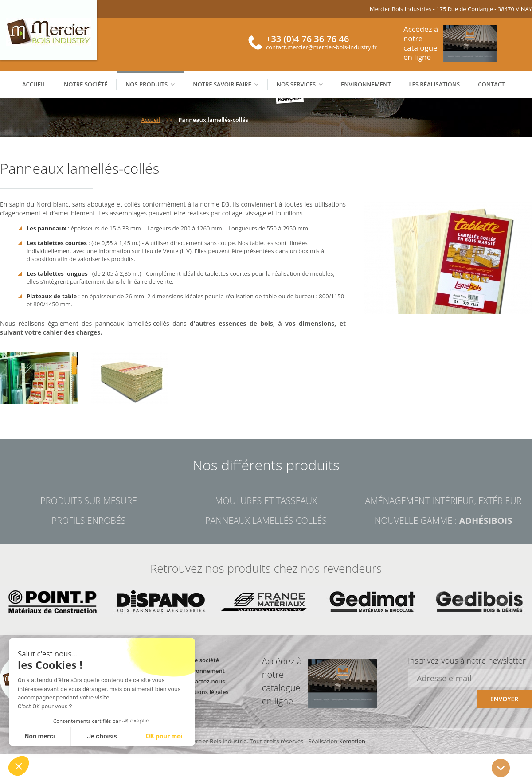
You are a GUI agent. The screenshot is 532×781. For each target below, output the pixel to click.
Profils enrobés (88, 521)
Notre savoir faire (225, 84)
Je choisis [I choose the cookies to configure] (102, 736)
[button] (19, 766)
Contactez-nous (203, 681)
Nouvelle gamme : (443, 521)
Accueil (34, 84)
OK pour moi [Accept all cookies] (164, 736)
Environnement (366, 84)
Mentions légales (205, 692)
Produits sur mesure (89, 501)
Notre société (86, 84)
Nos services (300, 84)
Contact (491, 84)
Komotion (352, 741)
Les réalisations (435, 84)
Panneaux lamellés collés (266, 521)
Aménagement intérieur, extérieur (443, 501)
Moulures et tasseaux (266, 501)
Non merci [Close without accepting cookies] (39, 736)
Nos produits (150, 84)
